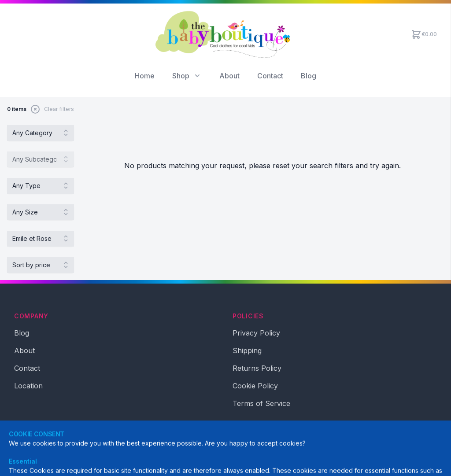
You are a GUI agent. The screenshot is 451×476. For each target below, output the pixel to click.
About (229, 76)
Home (145, 76)
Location (28, 386)
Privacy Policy (256, 333)
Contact (270, 76)
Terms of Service (261, 403)
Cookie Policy (255, 386)
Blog (309, 76)
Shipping (247, 351)
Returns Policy (257, 368)
